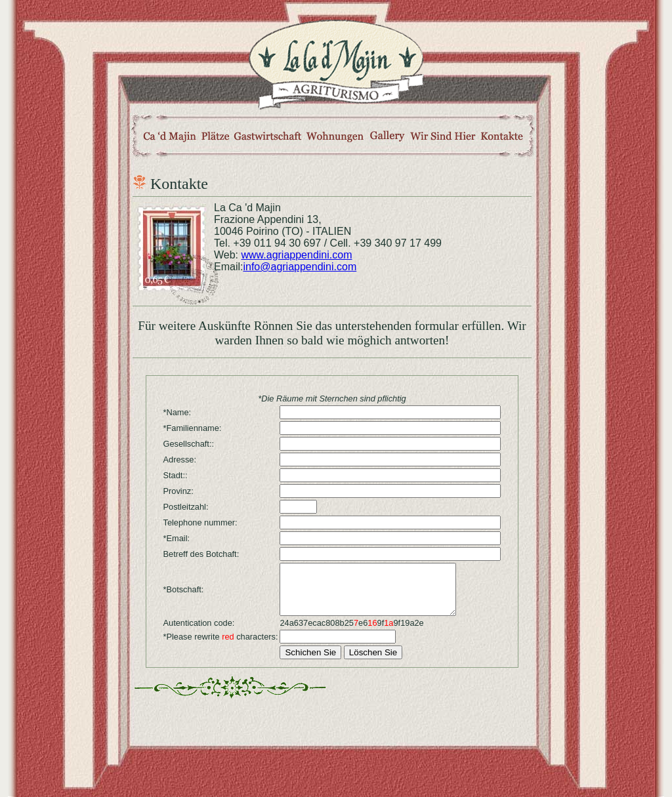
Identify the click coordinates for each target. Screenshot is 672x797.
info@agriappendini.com (300, 267)
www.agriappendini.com (297, 255)
